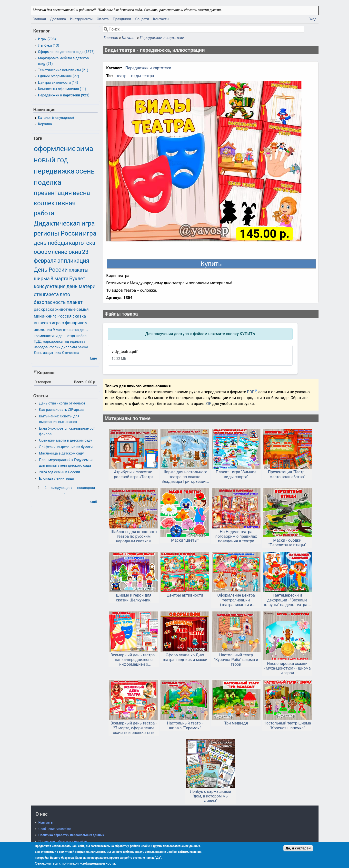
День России (51, 270)
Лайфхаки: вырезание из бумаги (66, 447)
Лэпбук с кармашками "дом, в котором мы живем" (211, 796)
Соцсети (142, 19)
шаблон (82, 336)
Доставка (58, 19)
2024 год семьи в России (60, 472)
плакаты (78, 270)
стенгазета (46, 294)
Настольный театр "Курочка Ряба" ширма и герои (236, 660)
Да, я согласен (298, 848)
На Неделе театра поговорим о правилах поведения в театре (236, 536)
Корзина (45, 124)
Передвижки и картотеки (162, 38)
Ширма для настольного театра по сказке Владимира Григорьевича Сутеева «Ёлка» (185, 477)
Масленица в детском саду (61, 453)
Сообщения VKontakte (55, 829)
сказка (79, 316)
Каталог (129, 38)
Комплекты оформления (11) (62, 89)
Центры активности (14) (58, 83)
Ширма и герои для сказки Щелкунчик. (134, 598)
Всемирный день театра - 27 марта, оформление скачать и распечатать (134, 728)
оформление (55, 149)
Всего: (79, 382)
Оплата (103, 19)
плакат (75, 302)
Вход (312, 19)
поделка (48, 182)
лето (65, 294)
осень (85, 171)
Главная (39, 19)
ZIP (209, 404)
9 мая (58, 330)
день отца (67, 336)
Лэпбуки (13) (49, 46)
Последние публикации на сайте (63, 841)
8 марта (59, 279)
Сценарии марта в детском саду (65, 440)
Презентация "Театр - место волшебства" (287, 474)
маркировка (53, 342)
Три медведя (236, 723)
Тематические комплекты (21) (63, 70)
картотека (82, 243)
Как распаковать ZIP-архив (61, 410)
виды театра (143, 76)
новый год (51, 160)
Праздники (122, 19)
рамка (83, 347)
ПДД (38, 342)
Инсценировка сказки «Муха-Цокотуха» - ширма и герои (287, 668)
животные (65, 309)
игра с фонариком (70, 323)
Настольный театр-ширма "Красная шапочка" (287, 725)
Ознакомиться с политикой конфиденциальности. (75, 863)
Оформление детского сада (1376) (66, 52)
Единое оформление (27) (59, 76)
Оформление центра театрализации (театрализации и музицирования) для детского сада (236, 600)
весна (81, 193)
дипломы (69, 347)
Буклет (77, 279)
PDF (251, 392)
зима (85, 149)
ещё (94, 502)
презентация (53, 193)
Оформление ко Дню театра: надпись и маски (185, 657)
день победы (51, 243)
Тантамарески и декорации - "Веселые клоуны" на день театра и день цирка (287, 600)
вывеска (42, 323)
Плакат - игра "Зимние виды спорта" (236, 474)
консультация (50, 286)
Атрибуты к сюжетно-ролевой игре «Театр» (134, 474)
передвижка (54, 171)
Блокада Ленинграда (56, 479)
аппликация (73, 261)
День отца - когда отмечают (62, 403)
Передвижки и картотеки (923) (64, 95)
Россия (64, 316)
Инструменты (81, 19)
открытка (71, 330)
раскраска (44, 309)
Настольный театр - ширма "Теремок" (185, 725)
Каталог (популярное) (56, 118)
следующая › (62, 488)
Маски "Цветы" (185, 540)
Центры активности (185, 595)
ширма (42, 279)
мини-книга (45, 316)
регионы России (58, 233)
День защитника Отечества (57, 353)
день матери (81, 286)
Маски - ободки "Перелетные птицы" (287, 543)
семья (83, 309)
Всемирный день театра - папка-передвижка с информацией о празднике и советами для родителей (134, 660)
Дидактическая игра (64, 223)
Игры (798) (47, 39)
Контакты (161, 19)
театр (122, 76)
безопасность (50, 302)
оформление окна (58, 252)
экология (43, 330)
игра (90, 233)
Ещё (94, 358)
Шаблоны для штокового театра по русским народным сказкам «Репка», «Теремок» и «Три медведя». (134, 537)
